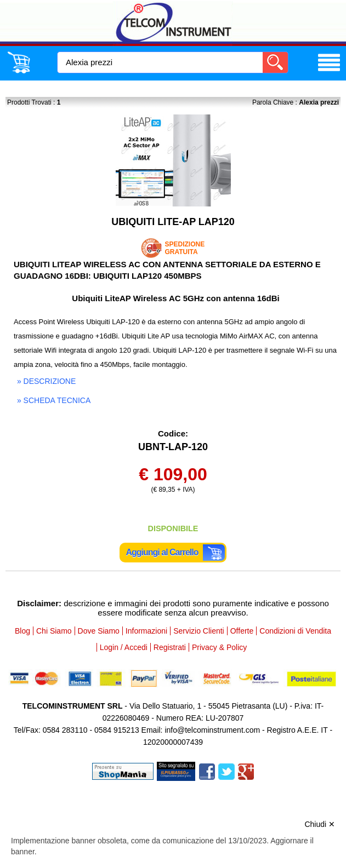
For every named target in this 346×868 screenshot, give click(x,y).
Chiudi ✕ (320, 824)
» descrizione (46, 381)
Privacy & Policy (219, 647)
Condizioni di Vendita (295, 631)
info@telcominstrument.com (212, 730)
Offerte (242, 631)
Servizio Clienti (199, 631)
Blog (22, 631)
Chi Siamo (54, 631)
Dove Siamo (99, 631)
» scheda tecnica (54, 400)
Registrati (170, 647)
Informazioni (146, 631)
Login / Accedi (124, 647)
